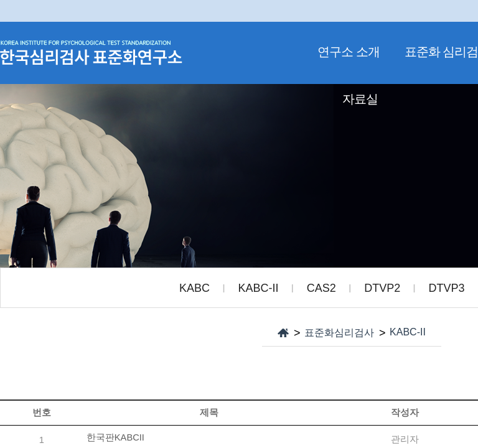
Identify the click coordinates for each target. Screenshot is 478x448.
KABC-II (258, 288)
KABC (194, 288)
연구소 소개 (349, 52)
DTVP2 (382, 288)
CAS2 (321, 288)
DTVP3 (447, 288)
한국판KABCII (115, 437)
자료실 (360, 99)
